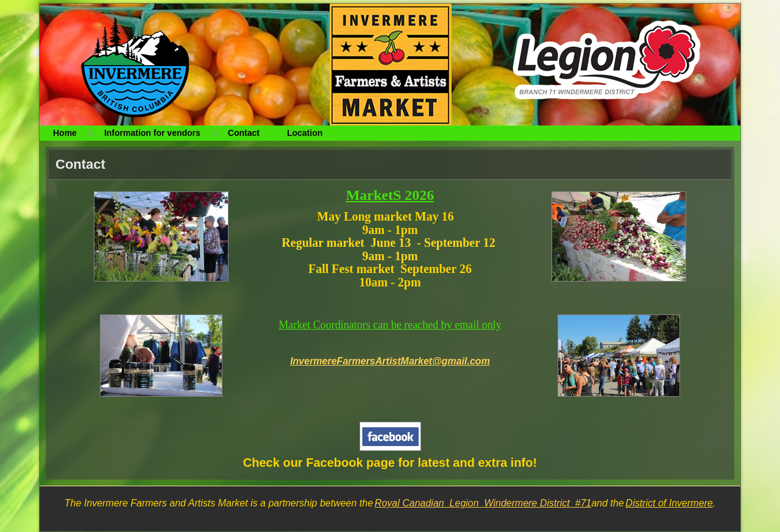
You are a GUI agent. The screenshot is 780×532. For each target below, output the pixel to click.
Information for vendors (152, 133)
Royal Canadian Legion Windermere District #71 (483, 503)
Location (305, 133)
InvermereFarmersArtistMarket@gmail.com (390, 361)
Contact (244, 133)
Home (65, 133)
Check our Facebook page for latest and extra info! (390, 463)
